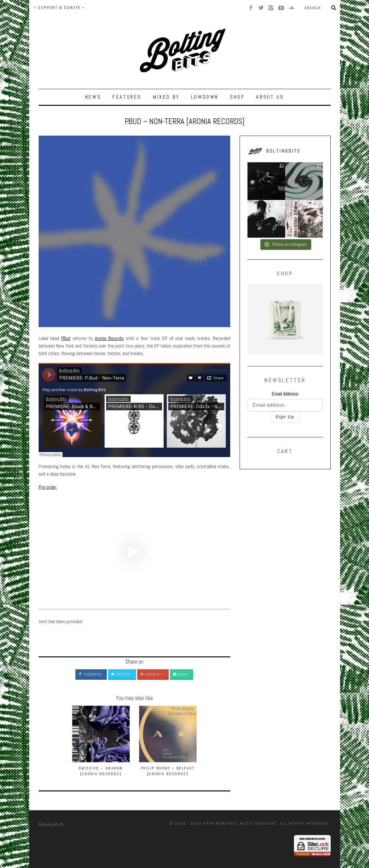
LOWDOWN (205, 97)
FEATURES (127, 97)
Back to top (51, 824)
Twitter (121, 674)
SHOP (237, 97)
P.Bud (66, 338)
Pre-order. (48, 487)
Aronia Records (109, 338)
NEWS (93, 97)
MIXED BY (166, 97)
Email (181, 674)
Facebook (90, 674)
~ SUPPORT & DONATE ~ (60, 8)
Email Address (285, 394)
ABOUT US (270, 97)
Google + (152, 674)
